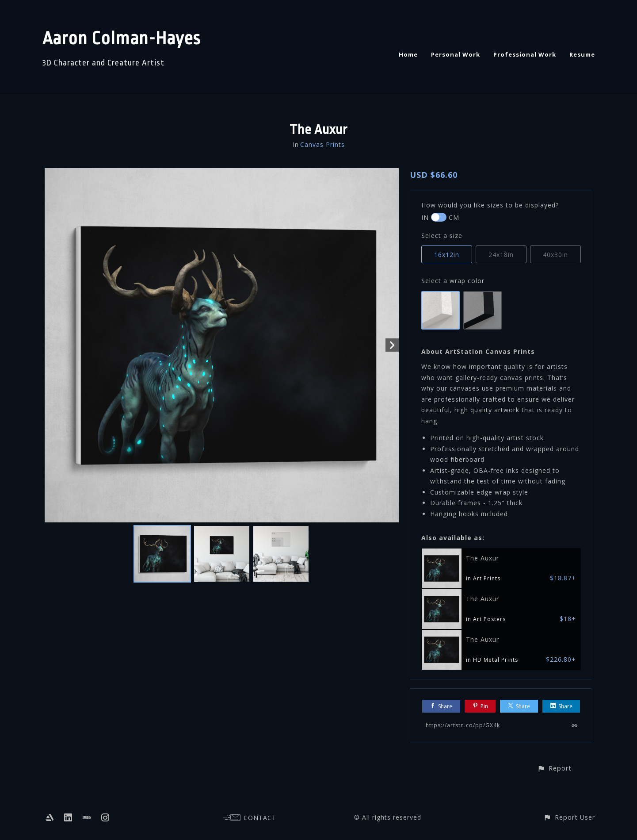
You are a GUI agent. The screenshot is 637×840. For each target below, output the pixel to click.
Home (408, 54)
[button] (554, 768)
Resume (582, 54)
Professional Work (525, 54)
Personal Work (456, 54)
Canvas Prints (322, 144)
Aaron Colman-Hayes (122, 39)
